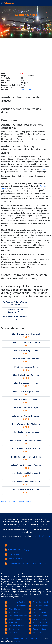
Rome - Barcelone (38, 622)
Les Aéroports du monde (35, 639)
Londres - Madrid (38, 612)
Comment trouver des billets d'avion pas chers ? (25, 563)
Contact (17, 641)
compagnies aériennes (41, 536)
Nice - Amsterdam (14, 629)
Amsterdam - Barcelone (16, 616)
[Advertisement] (26, 52)
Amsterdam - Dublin (39, 602)
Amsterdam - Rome (39, 606)
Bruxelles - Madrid (38, 616)
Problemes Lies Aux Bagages (18, 549)
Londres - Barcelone (14, 626)
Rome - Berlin (36, 609)
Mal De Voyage (12, 554)
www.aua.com (26, 90)
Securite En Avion (13, 559)
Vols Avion (8, 3)
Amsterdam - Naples (15, 602)
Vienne (42, 186)
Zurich (4, 189)
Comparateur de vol (15, 639)
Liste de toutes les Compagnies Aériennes (18, 502)
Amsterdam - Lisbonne (16, 606)
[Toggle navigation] (48, 3)
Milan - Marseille (13, 609)
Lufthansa (44, 169)
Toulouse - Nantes (38, 629)
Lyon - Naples (12, 612)
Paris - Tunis (36, 633)
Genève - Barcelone (39, 626)
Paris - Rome (11, 633)
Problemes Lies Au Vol (15, 545)
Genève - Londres (13, 619)
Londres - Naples (38, 619)
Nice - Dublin (12, 622)
